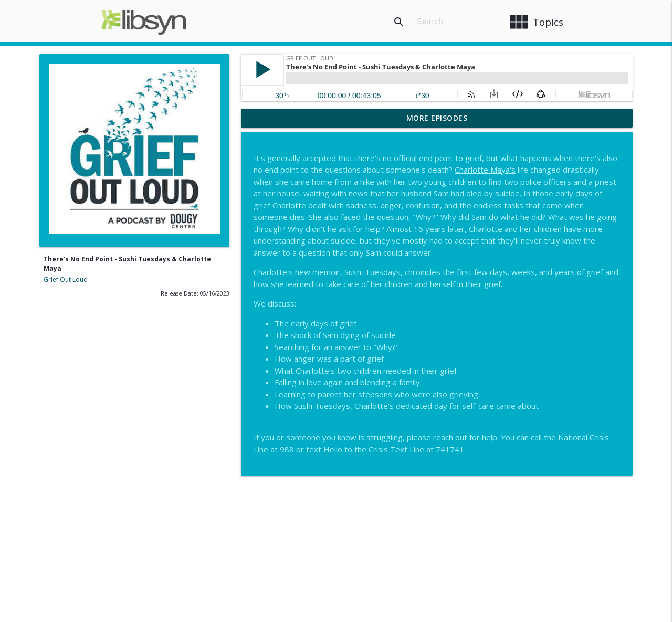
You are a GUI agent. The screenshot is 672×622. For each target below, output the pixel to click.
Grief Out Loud (66, 280)
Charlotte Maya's (485, 170)
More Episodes (437, 118)
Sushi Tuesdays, (374, 272)
